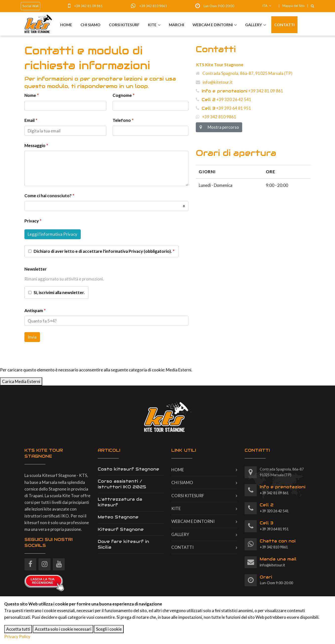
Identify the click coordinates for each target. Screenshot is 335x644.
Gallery (254, 25)
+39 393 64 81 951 (223, 108)
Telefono (122, 120)
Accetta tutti (18, 629)
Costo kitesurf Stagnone (128, 469)
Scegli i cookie (109, 629)
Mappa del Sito (294, 6)
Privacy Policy (17, 636)
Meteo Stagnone (118, 517)
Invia (32, 337)
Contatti (284, 25)
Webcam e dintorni (213, 25)
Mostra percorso (219, 127)
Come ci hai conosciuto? (48, 196)
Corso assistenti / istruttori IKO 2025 (122, 484)
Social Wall (30, 6)
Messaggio (35, 145)
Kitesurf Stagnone (121, 529)
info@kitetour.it (214, 82)
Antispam (34, 311)
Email (30, 120)
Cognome (122, 95)
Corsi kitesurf (124, 25)
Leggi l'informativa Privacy (52, 234)
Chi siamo (90, 25)
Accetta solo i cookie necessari (63, 629)
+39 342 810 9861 (153, 6)
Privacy (32, 221)
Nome (30, 95)
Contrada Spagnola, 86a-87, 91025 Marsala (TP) (244, 73)
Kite (152, 25)
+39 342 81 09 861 (88, 6)
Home (66, 25)
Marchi (176, 25)
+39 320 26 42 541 (224, 99)
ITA (267, 6)
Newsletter (36, 269)
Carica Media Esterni (21, 381)
